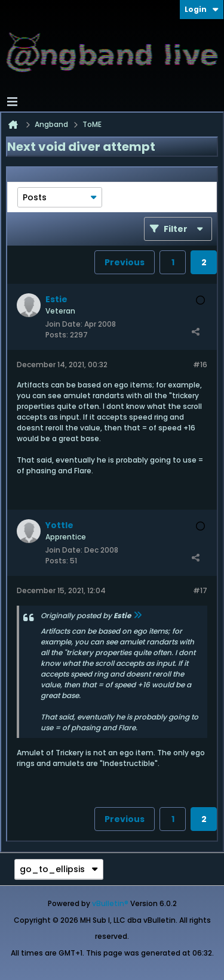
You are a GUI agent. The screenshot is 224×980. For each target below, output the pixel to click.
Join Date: (64, 324)
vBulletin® (110, 903)
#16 (200, 365)
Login (202, 9)
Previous (125, 262)
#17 (200, 590)
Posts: (57, 335)
